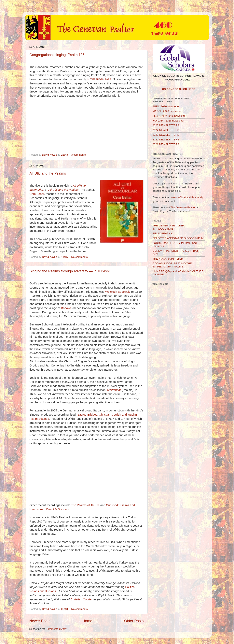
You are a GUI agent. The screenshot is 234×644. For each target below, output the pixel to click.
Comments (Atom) (56, 629)
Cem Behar (37, 194)
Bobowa (66, 308)
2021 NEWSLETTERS (166, 144)
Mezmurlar (114, 390)
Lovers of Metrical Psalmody (186, 197)
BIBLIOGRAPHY (163, 233)
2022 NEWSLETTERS (166, 140)
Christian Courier (82, 599)
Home (87, 621)
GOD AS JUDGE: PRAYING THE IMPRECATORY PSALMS (172, 265)
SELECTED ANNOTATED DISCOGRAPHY (178, 238)
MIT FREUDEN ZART (99, 79)
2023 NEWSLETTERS (166, 135)
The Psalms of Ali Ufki (85, 505)
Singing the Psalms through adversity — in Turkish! (70, 271)
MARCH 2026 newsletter (167, 111)
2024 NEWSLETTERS (166, 130)
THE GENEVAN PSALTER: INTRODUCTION (169, 227)
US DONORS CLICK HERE (179, 89)
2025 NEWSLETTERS (166, 125)
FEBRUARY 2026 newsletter (170, 116)
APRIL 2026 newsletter (166, 106)
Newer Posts (40, 621)
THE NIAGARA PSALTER (168, 259)
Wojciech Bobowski (118, 292)
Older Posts (134, 621)
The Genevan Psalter (183, 207)
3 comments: (79, 155)
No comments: (80, 257)
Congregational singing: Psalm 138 (57, 55)
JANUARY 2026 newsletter (169, 121)
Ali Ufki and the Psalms (48, 173)
